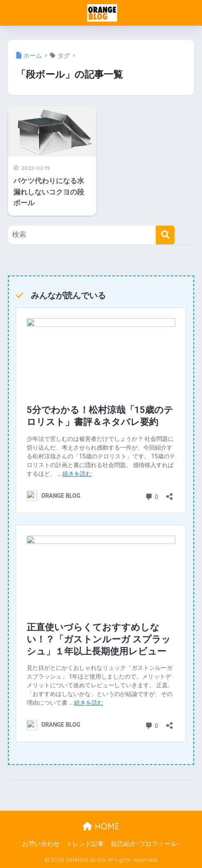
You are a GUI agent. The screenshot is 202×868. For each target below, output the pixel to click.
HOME (101, 826)
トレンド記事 (85, 844)
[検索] (165, 235)
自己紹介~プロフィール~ (146, 844)
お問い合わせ (41, 844)
